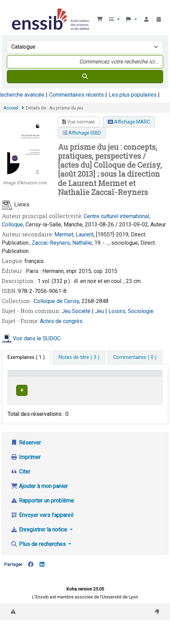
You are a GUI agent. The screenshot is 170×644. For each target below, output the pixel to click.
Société (82, 311)
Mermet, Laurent (74, 235)
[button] (100, 20)
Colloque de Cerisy (56, 301)
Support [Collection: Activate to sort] (63, 383)
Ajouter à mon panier (39, 500)
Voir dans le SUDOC (37, 338)
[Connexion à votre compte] (146, 20)
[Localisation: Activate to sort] (108, 380)
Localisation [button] (99, 383)
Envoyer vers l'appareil (42, 529)
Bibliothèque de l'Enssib (13, 10)
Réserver (26, 456)
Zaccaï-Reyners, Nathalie (62, 243)
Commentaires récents (77, 95)
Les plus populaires (133, 95)
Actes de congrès (61, 321)
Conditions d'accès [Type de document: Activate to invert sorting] (23, 380)
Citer (20, 485)
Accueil (11, 108)
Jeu (67, 311)
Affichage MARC (129, 122)
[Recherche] (85, 77)
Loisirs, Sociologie (131, 311)
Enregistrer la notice (40, 543)
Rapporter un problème (42, 514)
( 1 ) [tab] (26, 357)
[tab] (79, 358)
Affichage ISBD (82, 133)
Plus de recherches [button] (39, 558)
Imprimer (26, 471)
